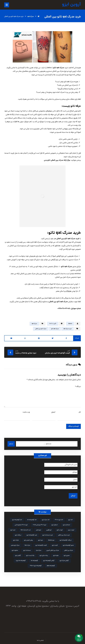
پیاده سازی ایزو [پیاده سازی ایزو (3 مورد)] (44, 554)
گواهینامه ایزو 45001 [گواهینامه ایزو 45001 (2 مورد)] (36, 565)
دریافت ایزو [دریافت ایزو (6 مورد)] (18, 534)
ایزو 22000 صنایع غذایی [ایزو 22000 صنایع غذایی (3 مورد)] (21, 524)
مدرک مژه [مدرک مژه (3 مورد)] (39, 549)
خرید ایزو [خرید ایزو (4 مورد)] (13, 529)
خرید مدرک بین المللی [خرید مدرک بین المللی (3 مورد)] (64, 534)
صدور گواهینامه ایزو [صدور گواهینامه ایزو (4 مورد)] (68, 544)
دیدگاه (78, 387)
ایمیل (53, 412)
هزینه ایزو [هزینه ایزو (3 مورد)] (56, 554)
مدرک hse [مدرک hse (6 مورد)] (27, 544)
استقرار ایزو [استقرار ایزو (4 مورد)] (55, 524)
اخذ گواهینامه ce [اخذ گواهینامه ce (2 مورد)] (32, 519)
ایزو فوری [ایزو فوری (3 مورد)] (49, 529)
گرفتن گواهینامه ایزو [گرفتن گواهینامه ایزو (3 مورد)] (49, 559)
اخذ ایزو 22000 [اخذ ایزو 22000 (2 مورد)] (59, 519)
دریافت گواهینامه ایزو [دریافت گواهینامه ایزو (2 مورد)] (66, 539)
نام (80, 412)
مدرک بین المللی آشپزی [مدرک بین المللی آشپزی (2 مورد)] (53, 549)
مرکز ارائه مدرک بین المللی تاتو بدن (57, 160)
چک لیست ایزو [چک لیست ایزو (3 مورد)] (30, 554)
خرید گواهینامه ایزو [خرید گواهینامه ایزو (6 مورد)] (32, 534)
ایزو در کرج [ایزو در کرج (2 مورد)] (60, 529)
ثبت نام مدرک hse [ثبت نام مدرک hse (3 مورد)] (26, 529)
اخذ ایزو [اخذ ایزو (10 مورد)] (70, 519)
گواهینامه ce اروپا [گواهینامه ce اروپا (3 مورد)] (21, 559)
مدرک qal (34, 324)
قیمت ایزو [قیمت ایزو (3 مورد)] (55, 544)
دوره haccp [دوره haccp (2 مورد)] (51, 539)
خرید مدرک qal (68, 329)
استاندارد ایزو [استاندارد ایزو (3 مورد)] (66, 524)
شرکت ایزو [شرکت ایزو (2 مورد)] (16, 539)
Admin (70, 324)
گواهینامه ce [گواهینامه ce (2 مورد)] (34, 559)
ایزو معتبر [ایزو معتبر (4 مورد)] (39, 529)
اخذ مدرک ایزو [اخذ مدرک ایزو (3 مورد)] (46, 519)
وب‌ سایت (26, 412)
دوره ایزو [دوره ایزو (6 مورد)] (40, 539)
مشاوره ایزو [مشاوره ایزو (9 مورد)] (15, 549)
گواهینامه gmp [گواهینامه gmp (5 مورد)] (51, 565)
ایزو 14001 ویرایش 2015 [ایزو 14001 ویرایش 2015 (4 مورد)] (40, 524)
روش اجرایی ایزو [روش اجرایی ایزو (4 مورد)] (28, 539)
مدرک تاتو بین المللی (41, 329)
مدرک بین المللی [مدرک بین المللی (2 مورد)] (69, 549)
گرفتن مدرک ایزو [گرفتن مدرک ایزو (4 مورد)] (64, 559)
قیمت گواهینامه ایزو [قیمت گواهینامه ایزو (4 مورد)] (41, 544)
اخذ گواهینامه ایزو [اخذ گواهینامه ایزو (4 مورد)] (17, 519)
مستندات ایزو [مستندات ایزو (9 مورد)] (27, 549)
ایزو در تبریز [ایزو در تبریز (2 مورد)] (71, 529)
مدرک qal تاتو (55, 329)
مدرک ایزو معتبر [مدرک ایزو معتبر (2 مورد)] (15, 544)
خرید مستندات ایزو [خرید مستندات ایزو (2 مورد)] (48, 534)
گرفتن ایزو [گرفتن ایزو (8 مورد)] (18, 554)
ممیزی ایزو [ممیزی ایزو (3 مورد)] (67, 554)
